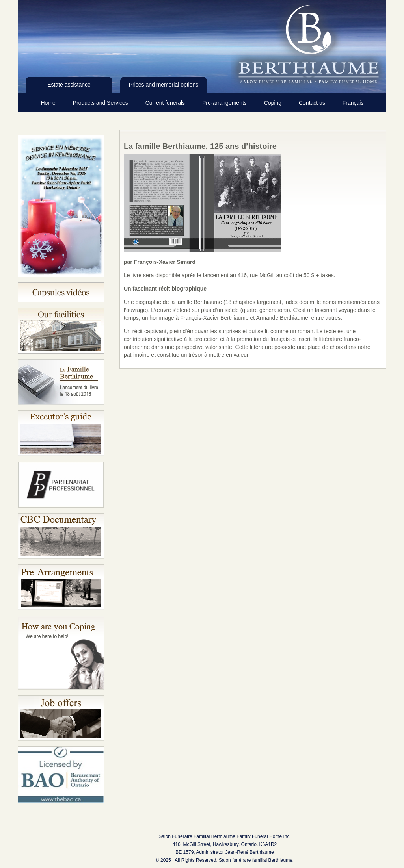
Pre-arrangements (225, 103)
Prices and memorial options (164, 85)
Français (353, 103)
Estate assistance (69, 85)
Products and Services (101, 103)
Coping (274, 103)
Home (49, 103)
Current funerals (166, 103)
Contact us (313, 103)
